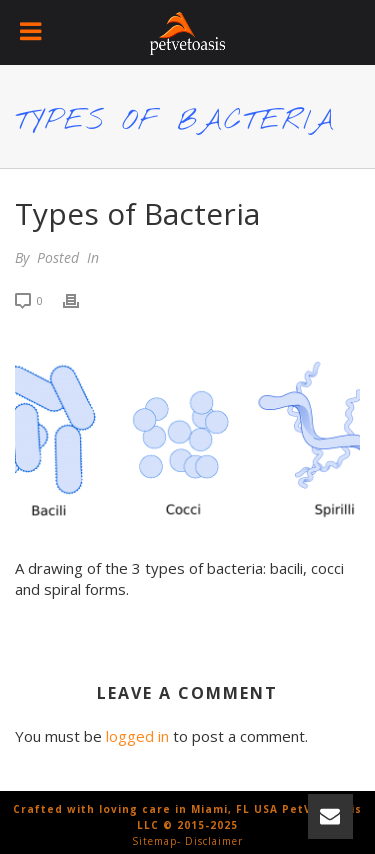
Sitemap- (156, 841)
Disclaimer (214, 841)
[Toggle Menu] (32, 32)
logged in (137, 736)
